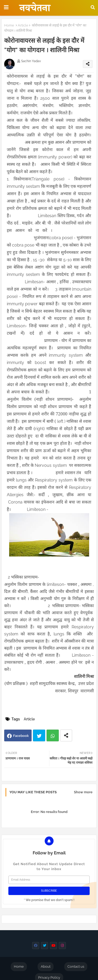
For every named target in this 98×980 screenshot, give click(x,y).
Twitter (39, 735)
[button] (93, 7)
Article (23, 25)
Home (9, 25)
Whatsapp (53, 735)
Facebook (21, 736)
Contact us (76, 966)
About (46, 966)
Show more (83, 792)
